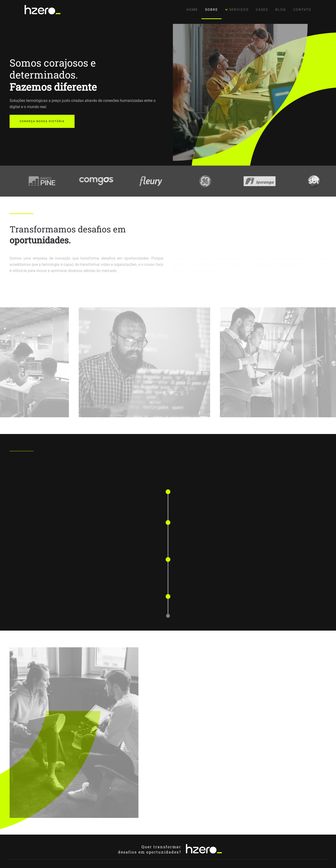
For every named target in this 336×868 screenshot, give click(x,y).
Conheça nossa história (42, 121)
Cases (262, 10)
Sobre (211, 10)
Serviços (237, 10)
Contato (302, 10)
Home (192, 10)
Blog (281, 10)
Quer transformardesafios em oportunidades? (150, 849)
